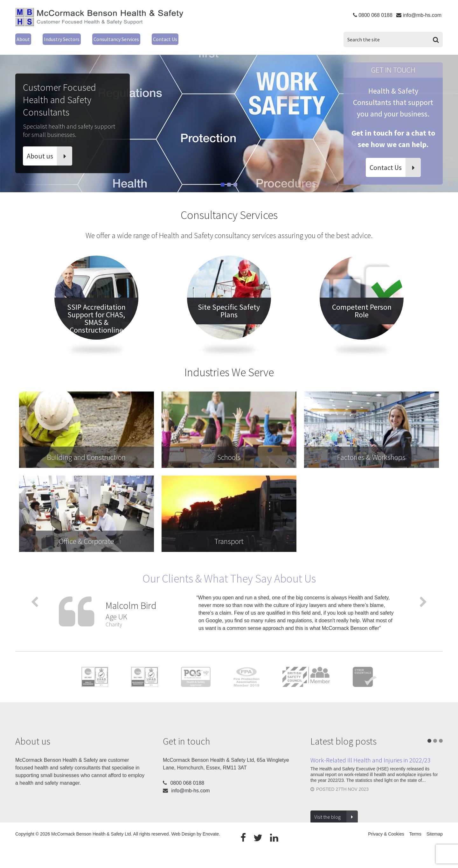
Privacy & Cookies (386, 849)
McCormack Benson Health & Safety (99, 19)
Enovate (211, 849)
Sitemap (435, 849)
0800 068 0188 (375, 15)
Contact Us (196, 39)
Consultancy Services (137, 39)
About (24, 39)
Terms (415, 849)
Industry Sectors (69, 39)
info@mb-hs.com (422, 15)
